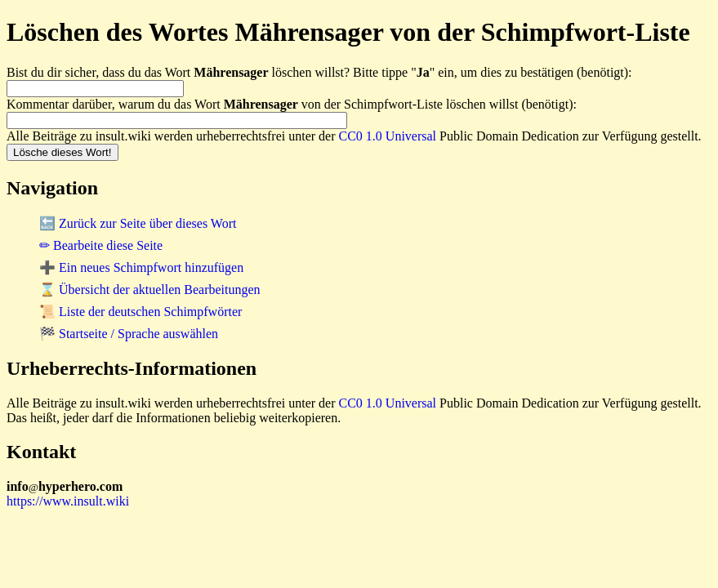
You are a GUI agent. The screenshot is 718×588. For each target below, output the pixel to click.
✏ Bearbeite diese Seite (101, 245)
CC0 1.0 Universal (388, 136)
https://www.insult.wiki (68, 501)
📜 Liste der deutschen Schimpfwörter (140, 312)
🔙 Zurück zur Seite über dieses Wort (138, 223)
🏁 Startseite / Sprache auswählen (129, 334)
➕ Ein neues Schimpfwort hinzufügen (141, 267)
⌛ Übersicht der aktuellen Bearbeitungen (150, 290)
